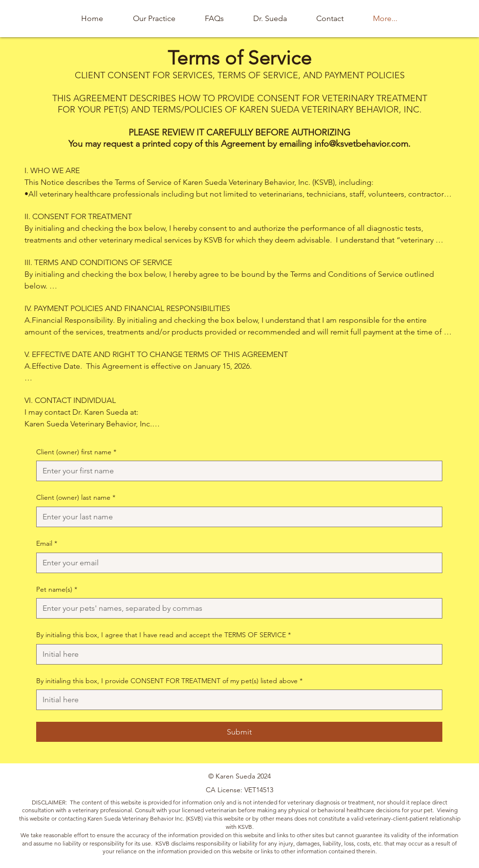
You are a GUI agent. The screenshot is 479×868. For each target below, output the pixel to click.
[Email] (236, 563)
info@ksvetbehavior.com (361, 144)
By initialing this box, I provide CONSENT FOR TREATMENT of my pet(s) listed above (169, 681)
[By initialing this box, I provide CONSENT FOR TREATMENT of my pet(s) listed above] (236, 700)
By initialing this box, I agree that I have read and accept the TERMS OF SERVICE (163, 635)
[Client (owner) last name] (236, 517)
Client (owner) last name (76, 498)
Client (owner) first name (76, 452)
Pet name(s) (57, 590)
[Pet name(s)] (236, 608)
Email (47, 544)
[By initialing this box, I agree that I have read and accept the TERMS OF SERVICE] (236, 654)
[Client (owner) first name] (236, 471)
